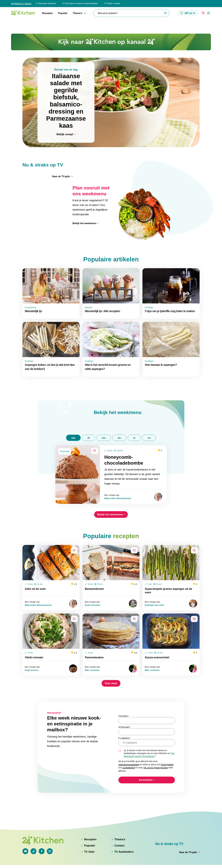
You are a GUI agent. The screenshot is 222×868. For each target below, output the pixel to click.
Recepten (47, 13)
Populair (63, 13)
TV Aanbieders (124, 844)
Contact (120, 837)
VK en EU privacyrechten (86, 862)
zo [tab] (149, 420)
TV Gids (89, 844)
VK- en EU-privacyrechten (156, 750)
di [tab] (89, 420)
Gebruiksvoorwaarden (129, 747)
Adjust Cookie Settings (155, 862)
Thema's (77, 13)
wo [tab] (104, 420)
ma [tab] (73, 420)
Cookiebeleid (128, 750)
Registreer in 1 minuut (21, 3)
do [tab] (119, 420)
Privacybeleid (167, 747)
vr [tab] (134, 420)
